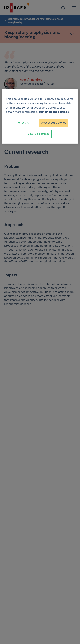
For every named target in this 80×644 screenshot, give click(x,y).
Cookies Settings (39, 134)
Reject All (24, 123)
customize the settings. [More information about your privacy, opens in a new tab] (54, 112)
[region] (40, 117)
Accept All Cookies (54, 123)
